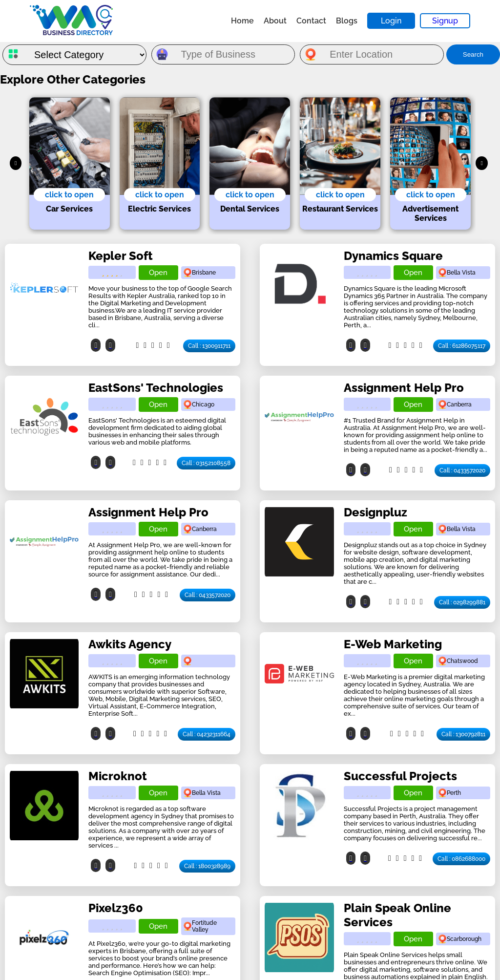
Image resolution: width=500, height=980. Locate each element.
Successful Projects (400, 776)
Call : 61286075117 (462, 346)
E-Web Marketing (393, 644)
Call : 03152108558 (206, 463)
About (275, 21)
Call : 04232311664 (207, 734)
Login (391, 21)
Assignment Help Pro (404, 388)
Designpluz (375, 512)
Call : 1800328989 (207, 866)
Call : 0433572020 (462, 470)
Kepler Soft (121, 256)
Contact (311, 21)
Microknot (118, 776)
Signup (445, 21)
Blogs (347, 21)
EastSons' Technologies (156, 388)
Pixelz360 (116, 908)
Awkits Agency (130, 644)
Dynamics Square (393, 256)
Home (242, 21)
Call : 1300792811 (463, 734)
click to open (69, 195)
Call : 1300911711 (209, 346)
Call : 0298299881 (462, 602)
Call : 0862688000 (461, 859)
